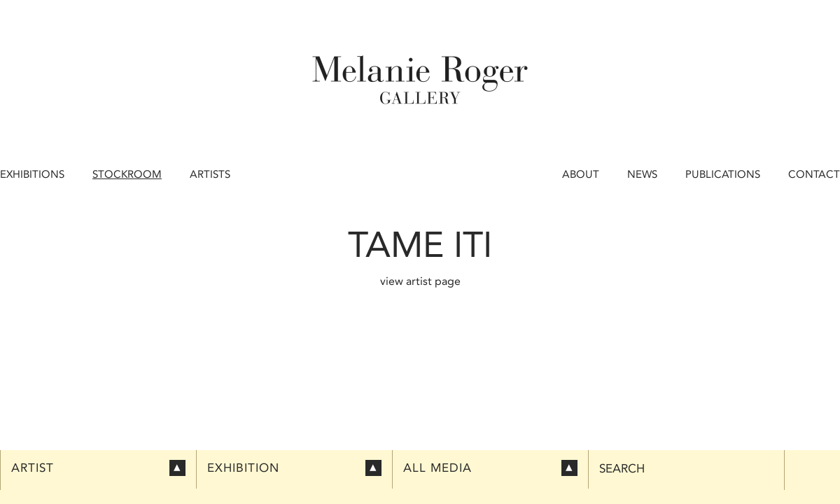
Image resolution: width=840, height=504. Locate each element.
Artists (210, 174)
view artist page (420, 281)
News (642, 174)
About (581, 174)
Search (622, 469)
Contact (814, 174)
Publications (723, 174)
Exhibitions (32, 174)
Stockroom (127, 174)
